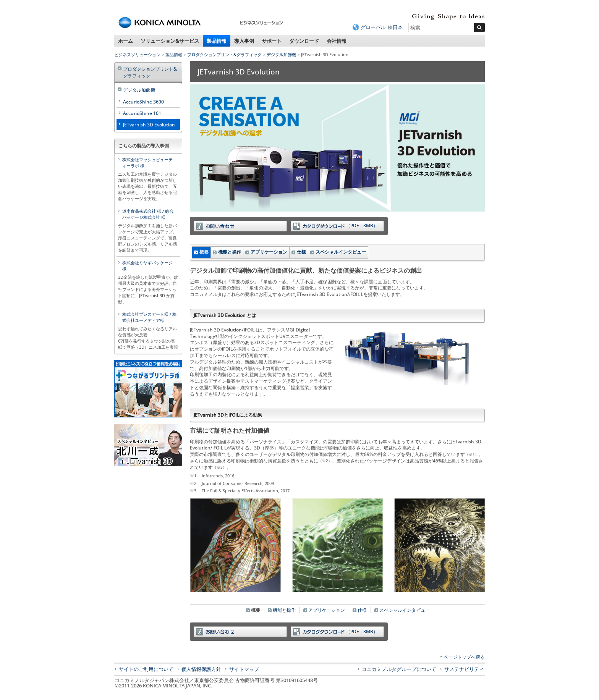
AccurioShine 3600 (143, 102)
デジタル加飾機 (281, 54)
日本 (398, 27)
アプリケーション (269, 252)
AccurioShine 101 (142, 113)
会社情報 (337, 41)
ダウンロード (304, 41)
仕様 (301, 252)
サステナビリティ (464, 669)
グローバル (373, 27)
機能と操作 (230, 252)
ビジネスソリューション (137, 54)
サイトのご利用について (146, 669)
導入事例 (244, 41)
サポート (272, 41)
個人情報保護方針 (201, 669)
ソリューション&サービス (170, 41)
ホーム (125, 41)
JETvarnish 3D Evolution (149, 125)
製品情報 (217, 41)
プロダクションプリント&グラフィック (224, 54)
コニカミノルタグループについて (399, 669)
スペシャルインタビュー (341, 252)
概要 (204, 252)
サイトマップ (244, 669)
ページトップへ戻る (464, 657)
